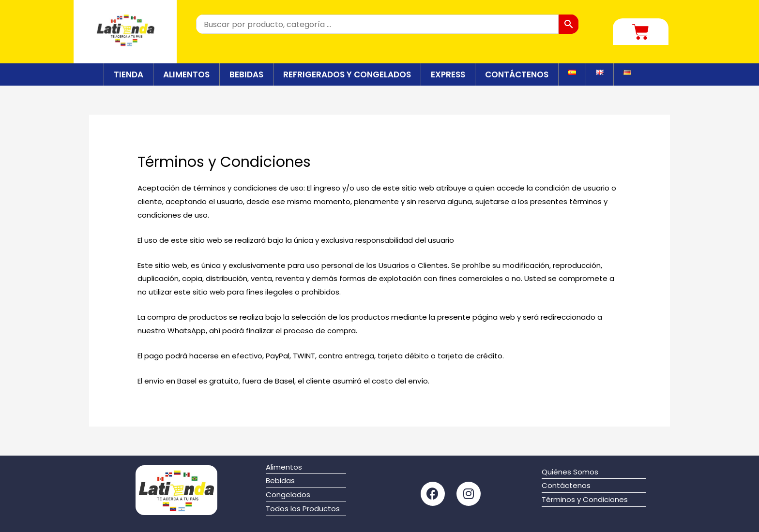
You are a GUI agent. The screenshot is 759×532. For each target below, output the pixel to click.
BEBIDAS (246, 74)
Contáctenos (566, 485)
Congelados (288, 495)
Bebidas (280, 480)
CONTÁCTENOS (517, 74)
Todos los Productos (303, 509)
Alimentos (284, 467)
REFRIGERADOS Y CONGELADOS (347, 74)
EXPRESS (448, 74)
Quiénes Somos (570, 472)
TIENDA (129, 74)
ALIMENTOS (186, 74)
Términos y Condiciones (585, 499)
